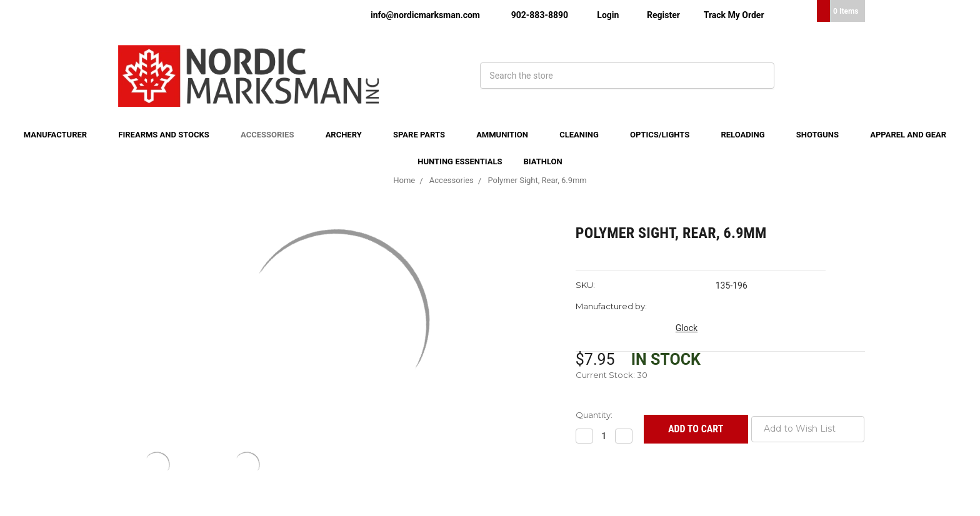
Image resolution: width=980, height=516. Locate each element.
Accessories (272, 135)
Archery (349, 135)
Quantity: (594, 415)
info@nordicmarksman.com (425, 15)
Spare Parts (424, 135)
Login (608, 15)
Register (663, 15)
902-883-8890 (540, 15)
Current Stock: (612, 375)
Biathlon (543, 161)
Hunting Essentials (460, 161)
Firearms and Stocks (169, 135)
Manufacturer (61, 135)
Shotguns (822, 135)
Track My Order (734, 15)
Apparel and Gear (913, 135)
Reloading (747, 135)
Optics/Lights (665, 135)
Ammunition (507, 135)
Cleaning (584, 135)
